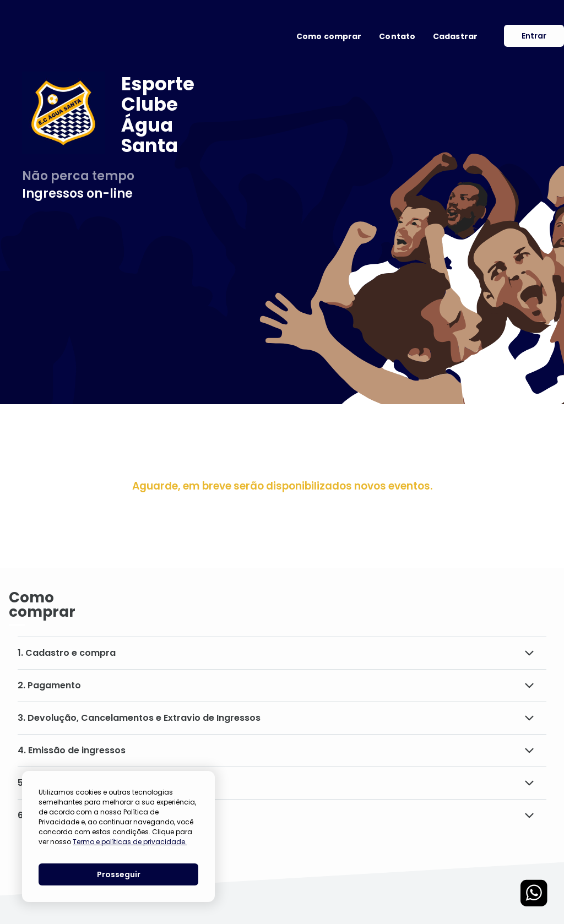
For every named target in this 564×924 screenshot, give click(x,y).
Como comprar (329, 36)
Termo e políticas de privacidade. (130, 842)
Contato (397, 36)
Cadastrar (455, 36)
